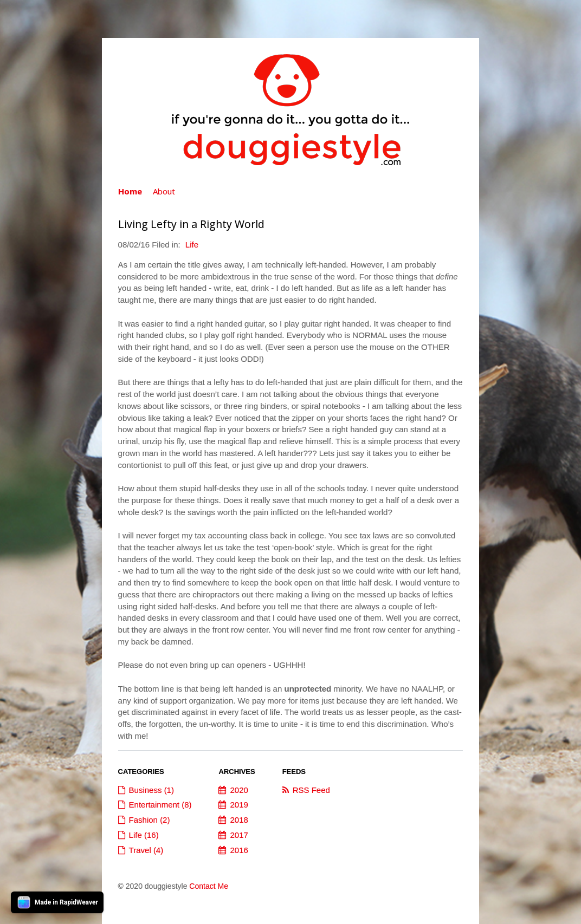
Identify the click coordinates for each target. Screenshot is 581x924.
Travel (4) (146, 850)
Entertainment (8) (160, 805)
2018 (239, 820)
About (164, 191)
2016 (239, 850)
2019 (239, 805)
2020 (239, 790)
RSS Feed (311, 790)
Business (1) (151, 790)
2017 (239, 835)
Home (130, 191)
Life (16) (144, 835)
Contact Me (209, 886)
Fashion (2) (150, 820)
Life (192, 245)
